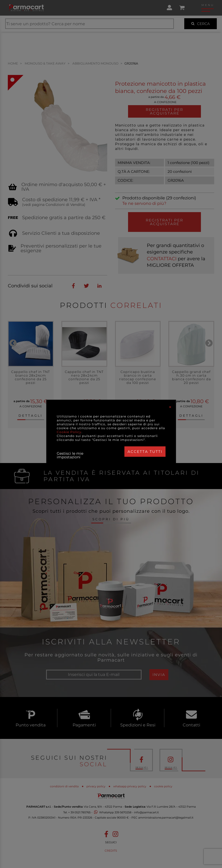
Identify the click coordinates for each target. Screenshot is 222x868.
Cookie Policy (69, 432)
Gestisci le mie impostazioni (70, 455)
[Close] (170, 407)
